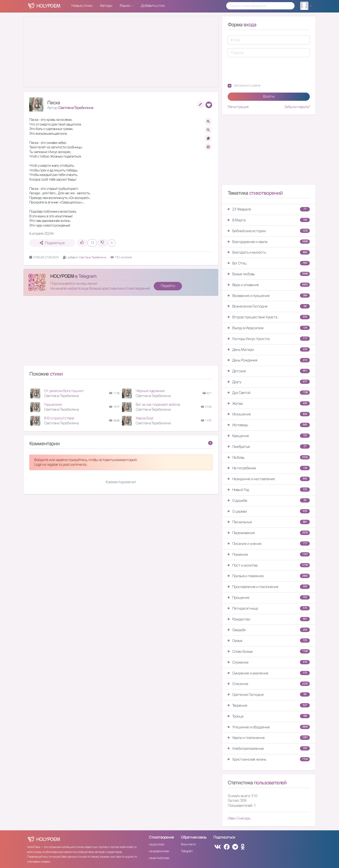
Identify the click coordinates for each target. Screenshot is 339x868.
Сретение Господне (269, 695)
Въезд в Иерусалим (269, 328)
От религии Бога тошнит (64, 391)
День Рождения (269, 360)
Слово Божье (269, 651)
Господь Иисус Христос (269, 339)
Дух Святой (269, 393)
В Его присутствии (59, 418)
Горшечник (53, 404)
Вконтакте (188, 844)
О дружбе (269, 501)
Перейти (168, 286)
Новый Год (269, 490)
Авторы (106, 6)
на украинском (159, 851)
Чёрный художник (150, 391)
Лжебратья (269, 447)
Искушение (269, 414)
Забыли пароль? (297, 107)
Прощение (269, 598)
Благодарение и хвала (269, 242)
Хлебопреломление (269, 748)
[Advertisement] (121, 333)
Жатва (269, 404)
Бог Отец (269, 263)
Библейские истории (269, 231)
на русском (156, 844)
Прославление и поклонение (269, 587)
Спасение (269, 684)
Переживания (269, 533)
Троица (269, 716)
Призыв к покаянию (269, 576)
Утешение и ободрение (269, 727)
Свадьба (269, 630)
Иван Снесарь (239, 818)
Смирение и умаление (269, 673)
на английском (159, 858)
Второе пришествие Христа (269, 317)
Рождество (269, 619)
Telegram (187, 851)
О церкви (269, 511)
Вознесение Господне (269, 306)
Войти (269, 96)
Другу (269, 382)
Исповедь (269, 425)
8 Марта (269, 220)
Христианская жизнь (269, 759)
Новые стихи (82, 6)
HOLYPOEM (62, 276)
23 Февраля (269, 209)
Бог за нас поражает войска (158, 404)
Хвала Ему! (144, 418)
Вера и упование (269, 285)
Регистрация (238, 107)
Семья (269, 641)
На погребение (269, 468)
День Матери (269, 350)
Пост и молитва (269, 565)
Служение (269, 662)
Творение (269, 705)
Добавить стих (153, 6)
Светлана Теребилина (76, 108)
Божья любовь (269, 274)
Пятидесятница (269, 608)
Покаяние (269, 554)
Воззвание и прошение (269, 296)
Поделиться (52, 243)
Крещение (269, 436)
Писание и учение (269, 544)
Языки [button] (125, 6)
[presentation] (263, 70)
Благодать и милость (269, 252)
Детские (269, 371)
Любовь (269, 457)
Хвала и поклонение (269, 738)
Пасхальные (269, 522)
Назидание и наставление (269, 479)
